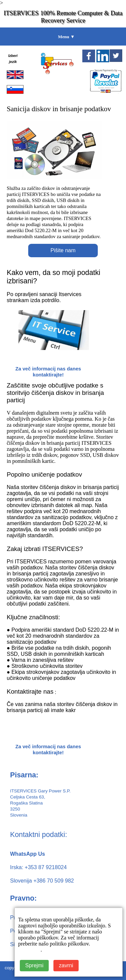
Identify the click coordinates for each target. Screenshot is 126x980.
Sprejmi (34, 965)
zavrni (66, 965)
